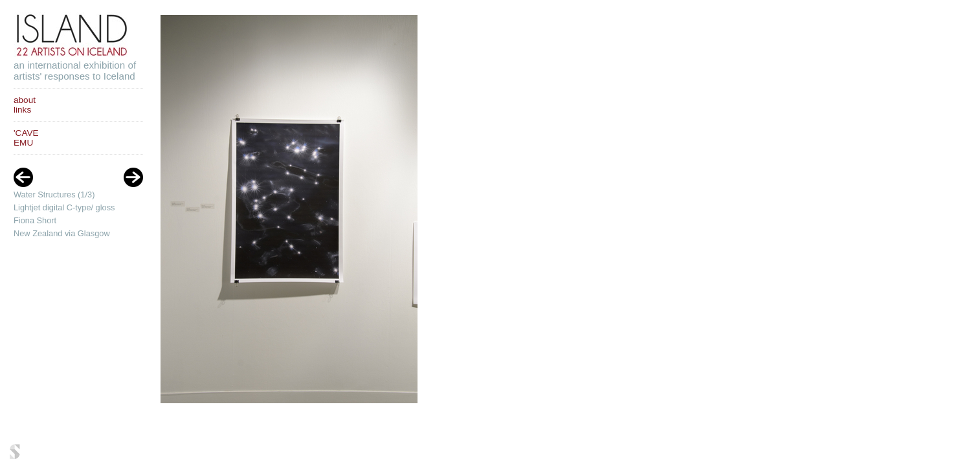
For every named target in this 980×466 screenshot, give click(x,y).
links (22, 110)
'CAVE (26, 133)
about (25, 100)
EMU (23, 143)
